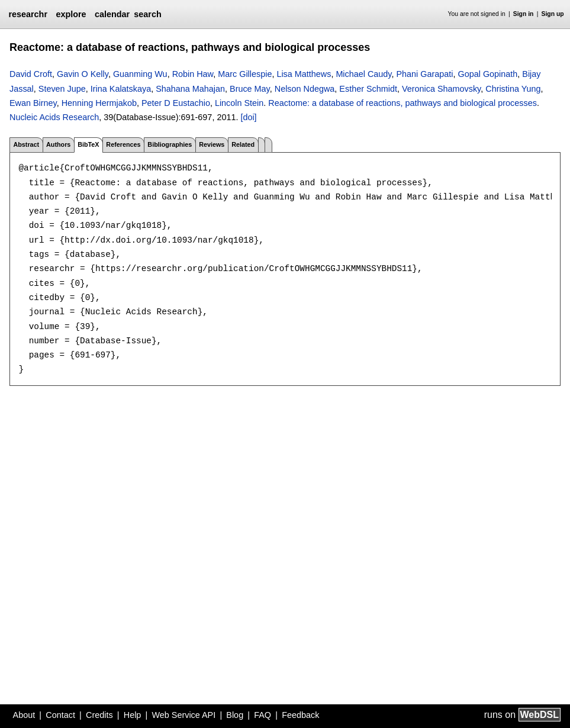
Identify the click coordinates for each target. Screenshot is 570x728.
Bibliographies (170, 144)
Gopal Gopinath (488, 74)
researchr (28, 14)
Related (243, 144)
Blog (235, 715)
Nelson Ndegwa (305, 89)
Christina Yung (513, 89)
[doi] (248, 117)
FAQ (263, 715)
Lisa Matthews (304, 74)
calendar (112, 14)
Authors (58, 144)
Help (133, 715)
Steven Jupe (62, 89)
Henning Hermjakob (99, 103)
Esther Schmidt (368, 89)
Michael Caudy (363, 74)
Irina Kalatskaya (121, 89)
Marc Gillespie (245, 74)
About (24, 715)
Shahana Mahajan (190, 89)
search (147, 14)
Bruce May (250, 89)
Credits (99, 715)
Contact (60, 715)
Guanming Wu (140, 74)
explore (71, 14)
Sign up (553, 14)
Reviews (212, 144)
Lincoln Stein (239, 103)
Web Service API (183, 715)
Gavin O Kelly (83, 74)
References (123, 144)
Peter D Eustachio (176, 103)
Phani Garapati (425, 74)
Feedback (300, 715)
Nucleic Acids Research (54, 117)
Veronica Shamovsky (441, 89)
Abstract (26, 144)
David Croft (31, 74)
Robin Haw (193, 74)
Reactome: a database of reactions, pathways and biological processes (402, 103)
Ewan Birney (33, 103)
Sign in (524, 14)
